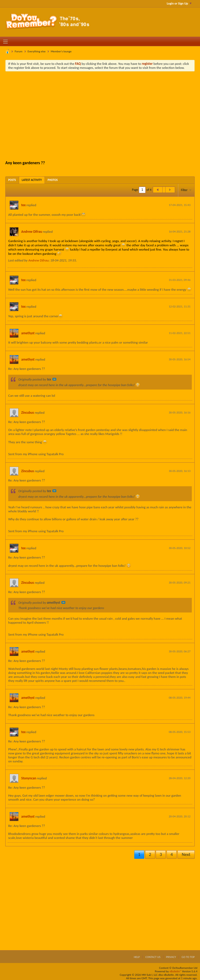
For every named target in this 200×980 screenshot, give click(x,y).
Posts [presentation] (12, 180)
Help (137, 957)
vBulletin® (175, 971)
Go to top (188, 957)
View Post (54, 379)
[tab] (12, 180)
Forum (19, 51)
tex (23, 205)
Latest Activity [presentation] (32, 180)
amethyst (28, 333)
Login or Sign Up (179, 3)
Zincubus (28, 413)
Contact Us (153, 957)
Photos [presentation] (53, 180)
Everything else (37, 51)
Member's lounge (61, 51)
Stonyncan (29, 778)
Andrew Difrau (32, 232)
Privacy (171, 957)
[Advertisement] (104, 115)
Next (186, 854)
